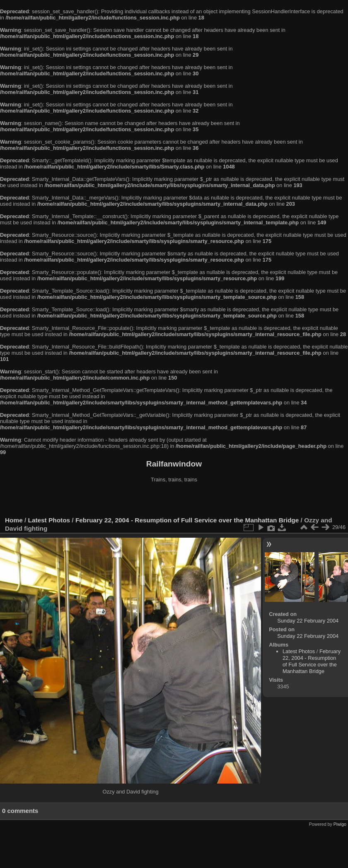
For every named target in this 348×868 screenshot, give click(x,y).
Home (14, 520)
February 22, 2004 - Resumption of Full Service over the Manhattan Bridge (187, 520)
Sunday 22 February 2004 (308, 621)
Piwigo (340, 824)
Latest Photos (49, 520)
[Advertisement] (174, 500)
